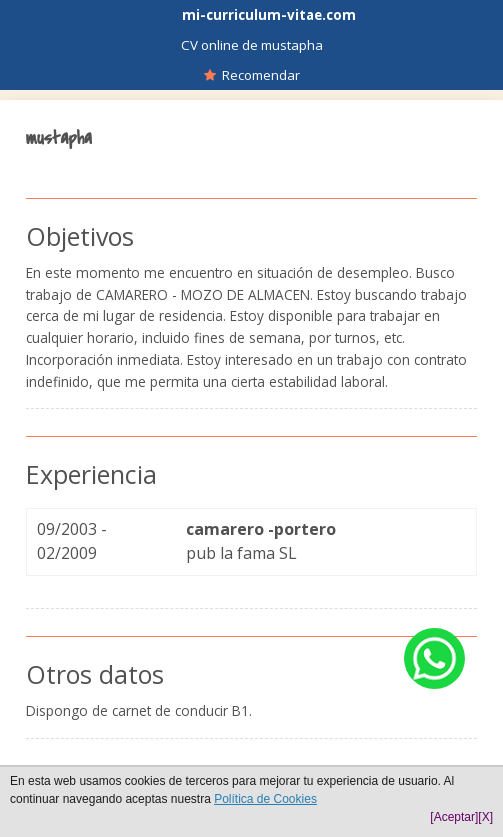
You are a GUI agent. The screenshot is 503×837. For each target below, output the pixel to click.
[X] (485, 817)
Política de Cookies (265, 799)
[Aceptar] (454, 817)
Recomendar (252, 75)
